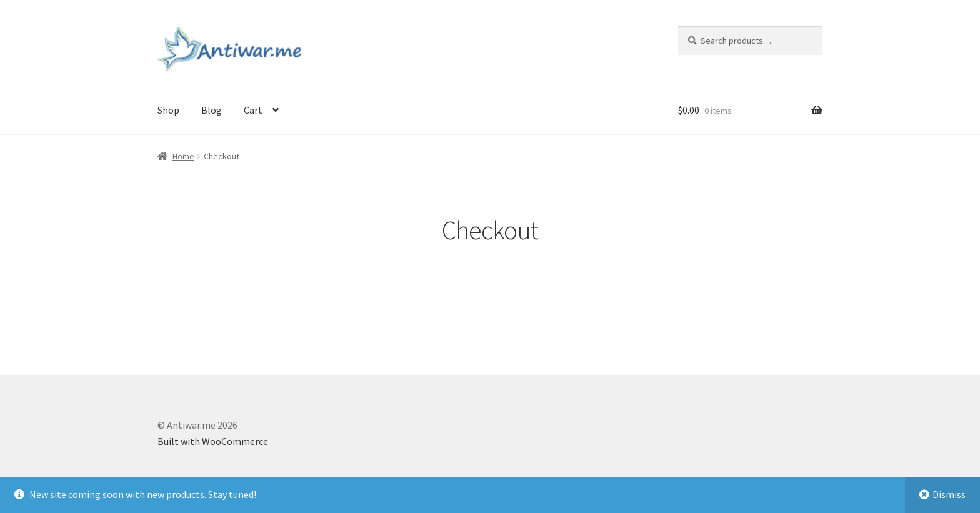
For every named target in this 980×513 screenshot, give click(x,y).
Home (183, 156)
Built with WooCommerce (213, 441)
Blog (212, 110)
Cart (253, 110)
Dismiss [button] (949, 494)
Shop (168, 110)
